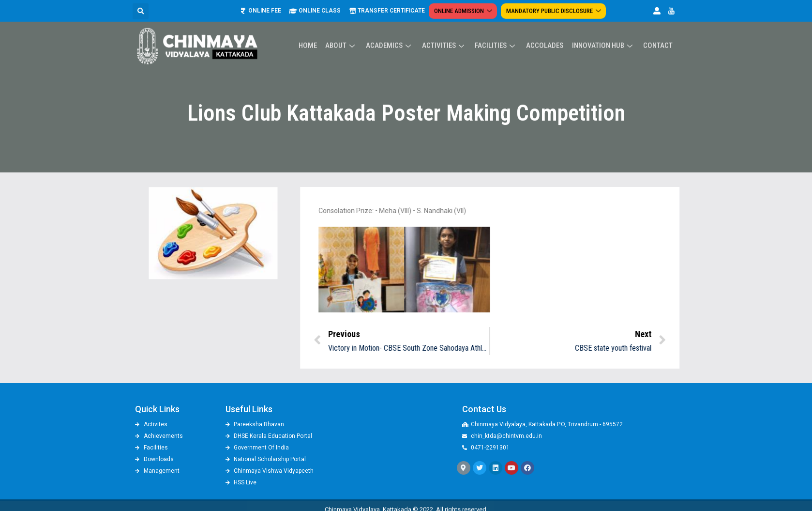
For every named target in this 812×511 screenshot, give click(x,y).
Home (314, 30)
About (346, 30)
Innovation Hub (604, 30)
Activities (448, 30)
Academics (394, 30)
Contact (658, 30)
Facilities (499, 30)
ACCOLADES (547, 30)
